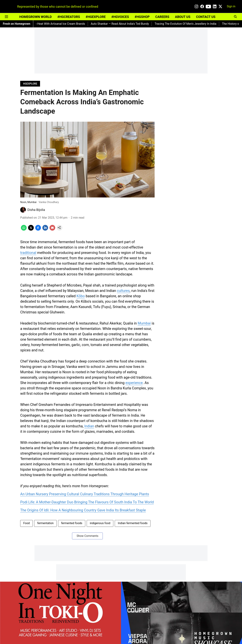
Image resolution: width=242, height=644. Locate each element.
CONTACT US (206, 17)
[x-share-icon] (31, 230)
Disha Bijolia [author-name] (36, 210)
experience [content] (134, 383)
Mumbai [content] (144, 323)
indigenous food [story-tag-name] (100, 523)
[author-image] (23, 210)
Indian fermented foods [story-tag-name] (133, 523)
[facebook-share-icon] (38, 230)
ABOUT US (183, 17)
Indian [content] (89, 426)
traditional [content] (28, 253)
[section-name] (30, 84)
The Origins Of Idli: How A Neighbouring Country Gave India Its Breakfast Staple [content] (83, 510)
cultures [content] (123, 291)
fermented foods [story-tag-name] (72, 523)
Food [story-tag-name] (26, 523)
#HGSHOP (142, 17)
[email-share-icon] (52, 230)
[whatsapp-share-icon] (24, 230)
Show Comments (87, 536)
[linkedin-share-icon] (45, 230)
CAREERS (162, 17)
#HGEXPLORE (96, 17)
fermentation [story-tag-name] (45, 523)
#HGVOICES (120, 17)
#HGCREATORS (69, 17)
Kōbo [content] (81, 296)
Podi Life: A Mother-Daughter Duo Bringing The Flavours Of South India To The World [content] (87, 502)
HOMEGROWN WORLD (35, 17)
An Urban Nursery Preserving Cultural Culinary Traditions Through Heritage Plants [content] (85, 494)
